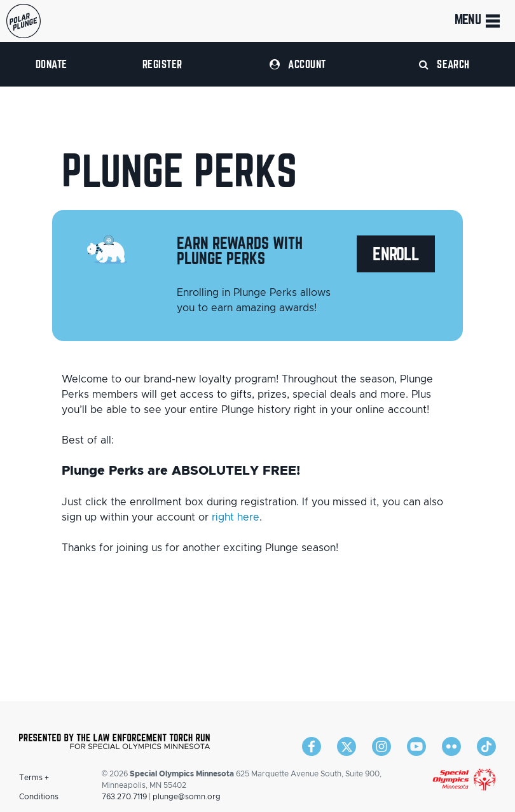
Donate (52, 64)
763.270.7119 (124, 797)
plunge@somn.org (187, 797)
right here (236, 517)
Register (162, 64)
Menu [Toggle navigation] (478, 21)
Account (298, 64)
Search (444, 64)
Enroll (396, 254)
